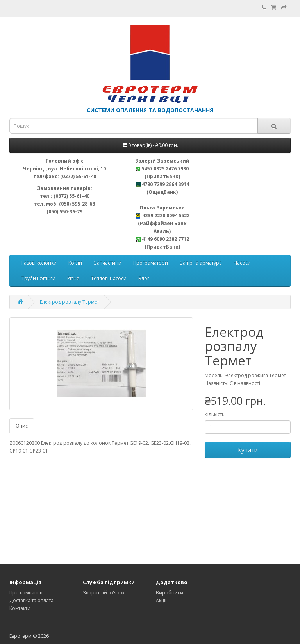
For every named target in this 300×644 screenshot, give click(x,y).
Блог (144, 278)
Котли (75, 263)
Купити (248, 450)
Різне (73, 278)
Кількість (215, 414)
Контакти (20, 608)
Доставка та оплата (31, 600)
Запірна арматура (201, 263)
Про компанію (26, 593)
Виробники (170, 593)
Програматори (151, 263)
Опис (22, 426)
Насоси (242, 263)
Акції (161, 600)
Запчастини (108, 263)
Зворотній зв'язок (104, 593)
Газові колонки (39, 263)
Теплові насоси (109, 278)
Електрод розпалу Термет (70, 302)
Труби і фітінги (38, 278)
